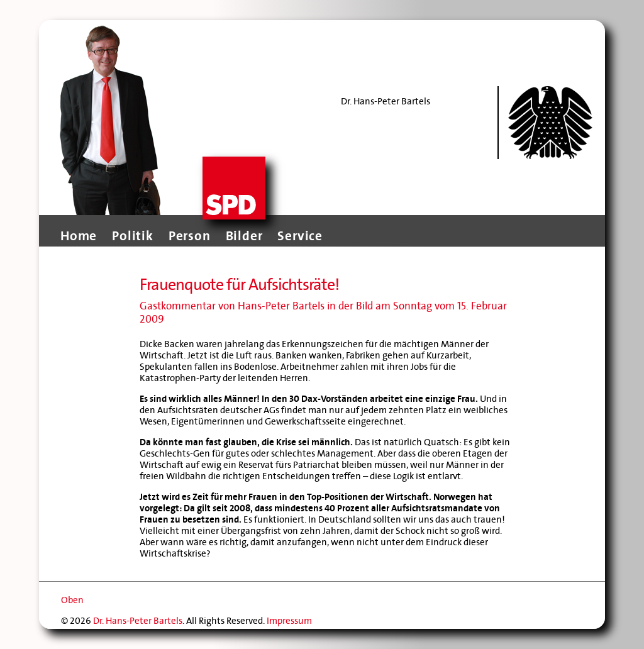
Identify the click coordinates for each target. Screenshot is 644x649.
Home (79, 236)
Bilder (244, 236)
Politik (133, 236)
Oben (72, 600)
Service (300, 236)
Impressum (289, 621)
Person (190, 236)
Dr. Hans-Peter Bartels (138, 621)
